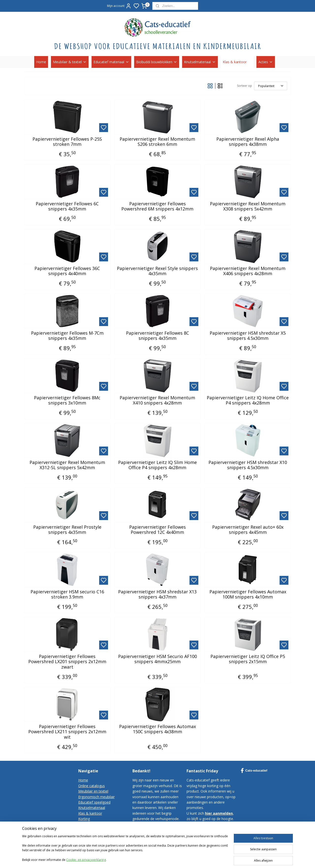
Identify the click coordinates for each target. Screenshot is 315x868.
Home (41, 62)
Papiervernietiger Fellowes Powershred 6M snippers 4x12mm (157, 206)
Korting (84, 819)
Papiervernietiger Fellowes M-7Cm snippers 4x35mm (67, 336)
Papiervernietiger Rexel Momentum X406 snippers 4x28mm (248, 271)
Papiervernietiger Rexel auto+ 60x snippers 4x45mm (248, 530)
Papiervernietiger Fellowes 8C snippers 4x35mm (157, 336)
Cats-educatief (254, 771)
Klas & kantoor (237, 62)
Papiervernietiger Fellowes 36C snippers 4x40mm (67, 271)
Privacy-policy (89, 835)
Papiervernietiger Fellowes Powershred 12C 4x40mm (157, 530)
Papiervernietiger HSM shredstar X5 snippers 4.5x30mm (248, 336)
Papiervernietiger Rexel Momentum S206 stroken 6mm (157, 142)
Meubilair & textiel (70, 62)
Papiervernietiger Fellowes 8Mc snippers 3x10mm (67, 400)
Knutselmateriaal (200, 62)
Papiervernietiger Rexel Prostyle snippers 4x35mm (67, 530)
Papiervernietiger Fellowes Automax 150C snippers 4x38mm (157, 729)
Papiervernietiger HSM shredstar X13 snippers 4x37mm (157, 594)
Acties (266, 62)
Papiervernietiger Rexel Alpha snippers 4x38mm (248, 142)
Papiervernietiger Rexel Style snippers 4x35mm (157, 271)
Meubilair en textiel (93, 791)
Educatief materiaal (111, 62)
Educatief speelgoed (94, 802)
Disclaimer (87, 841)
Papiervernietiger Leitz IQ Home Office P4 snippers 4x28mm (248, 400)
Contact (85, 824)
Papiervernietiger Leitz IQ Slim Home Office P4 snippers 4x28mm (157, 465)
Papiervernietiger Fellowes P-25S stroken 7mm (67, 142)
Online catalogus (92, 786)
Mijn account (119, 6)
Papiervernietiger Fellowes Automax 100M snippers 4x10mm (248, 594)
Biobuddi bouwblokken (157, 62)
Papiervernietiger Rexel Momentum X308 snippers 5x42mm (248, 206)
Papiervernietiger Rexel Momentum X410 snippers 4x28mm (157, 400)
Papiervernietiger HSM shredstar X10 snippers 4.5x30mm (248, 465)
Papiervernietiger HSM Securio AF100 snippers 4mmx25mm (157, 659)
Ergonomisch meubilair (96, 797)
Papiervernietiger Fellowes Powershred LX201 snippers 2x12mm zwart (67, 662)
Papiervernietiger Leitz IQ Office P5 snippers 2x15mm (248, 659)
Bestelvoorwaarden (94, 830)
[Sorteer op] (271, 86)
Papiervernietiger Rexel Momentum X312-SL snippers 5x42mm (67, 465)
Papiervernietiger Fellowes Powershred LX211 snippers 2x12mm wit (67, 732)
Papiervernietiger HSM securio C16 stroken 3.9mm (67, 594)
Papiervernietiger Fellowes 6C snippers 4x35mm (67, 206)
